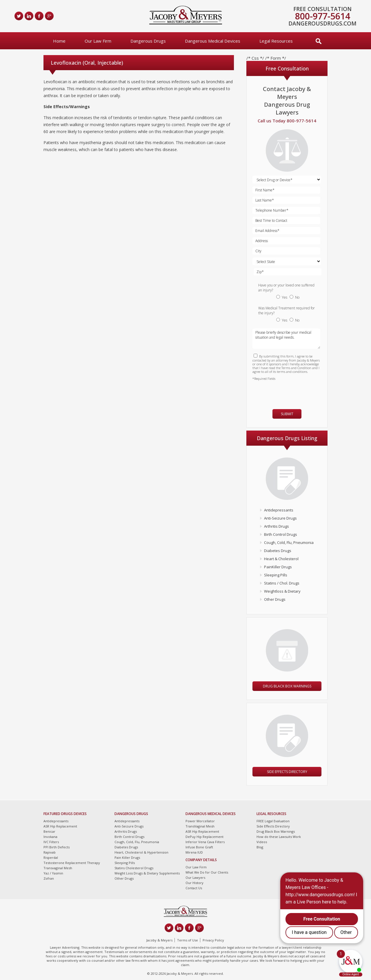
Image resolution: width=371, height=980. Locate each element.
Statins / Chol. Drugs (282, 583)
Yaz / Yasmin (53, 873)
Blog (260, 847)
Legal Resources (276, 41)
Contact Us (194, 888)
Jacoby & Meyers (159, 940)
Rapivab (50, 852)
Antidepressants (279, 510)
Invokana (50, 837)
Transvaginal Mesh (58, 868)
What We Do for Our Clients (207, 872)
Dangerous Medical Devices (213, 41)
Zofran (49, 878)
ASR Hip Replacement (60, 826)
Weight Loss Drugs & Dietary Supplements (147, 873)
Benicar (49, 831)
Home (59, 41)
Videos (262, 842)
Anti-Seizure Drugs (280, 518)
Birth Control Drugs (281, 534)
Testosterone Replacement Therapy (72, 863)
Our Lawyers (195, 878)
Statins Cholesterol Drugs (134, 868)
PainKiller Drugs (278, 567)
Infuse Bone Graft (199, 847)
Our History (194, 883)
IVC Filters (51, 842)
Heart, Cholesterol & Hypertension (141, 852)
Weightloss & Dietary (282, 591)
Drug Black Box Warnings (287, 686)
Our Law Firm (98, 41)
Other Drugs (275, 599)
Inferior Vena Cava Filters (205, 842)
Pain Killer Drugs (127, 857)
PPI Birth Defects (57, 847)
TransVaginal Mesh (200, 826)
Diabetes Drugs (278, 551)
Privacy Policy (213, 940)
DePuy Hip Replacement (204, 837)
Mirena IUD (194, 852)
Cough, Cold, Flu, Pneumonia (289, 542)
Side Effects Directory (287, 772)
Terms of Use (188, 940)
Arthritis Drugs (277, 526)
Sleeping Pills (276, 575)
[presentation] (286, 392)
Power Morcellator (200, 821)
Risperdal (51, 857)
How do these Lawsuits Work (279, 837)
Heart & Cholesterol (281, 559)
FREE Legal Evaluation (273, 821)
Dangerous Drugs (148, 41)
